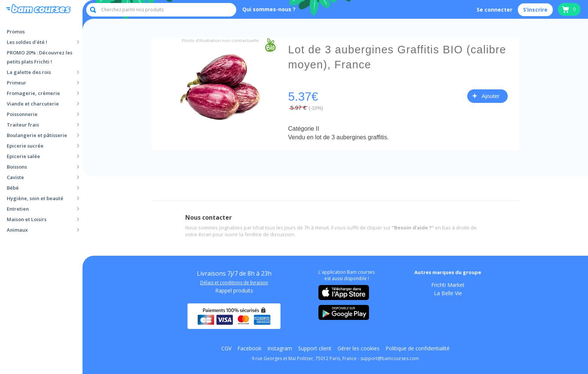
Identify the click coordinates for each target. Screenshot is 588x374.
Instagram (280, 348)
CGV (226, 348)
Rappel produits (234, 291)
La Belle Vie (448, 293)
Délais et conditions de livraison (234, 283)
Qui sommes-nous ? (269, 9)
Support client (315, 348)
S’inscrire (535, 10)
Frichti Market (448, 285)
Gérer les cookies (358, 348)
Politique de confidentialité (418, 348)
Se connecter (494, 10)
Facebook (249, 348)
